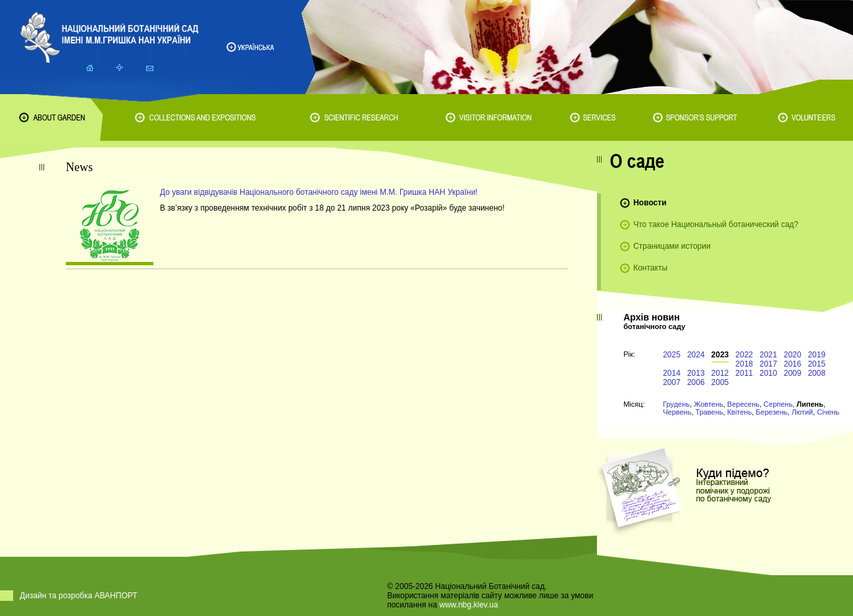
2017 (768, 364)
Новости (650, 203)
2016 (793, 364)
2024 (696, 355)
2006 (696, 382)
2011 (744, 373)
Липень (810, 404)
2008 (816, 373)
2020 (793, 355)
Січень (828, 412)
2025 (672, 355)
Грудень (676, 404)
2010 (768, 373)
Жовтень (709, 404)
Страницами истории (672, 246)
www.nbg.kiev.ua (468, 605)
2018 (744, 364)
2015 (816, 364)
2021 (768, 355)
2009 (793, 373)
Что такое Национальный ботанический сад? (716, 224)
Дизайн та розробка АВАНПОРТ (79, 596)
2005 (720, 382)
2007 (672, 382)
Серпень (778, 404)
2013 (696, 373)
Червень (677, 412)
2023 (720, 355)
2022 (744, 355)
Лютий (803, 412)
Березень (771, 412)
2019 (816, 355)
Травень (710, 412)
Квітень (740, 412)
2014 (672, 373)
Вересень (743, 404)
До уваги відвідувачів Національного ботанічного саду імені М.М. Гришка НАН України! (319, 192)
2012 (720, 373)
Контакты (650, 268)
